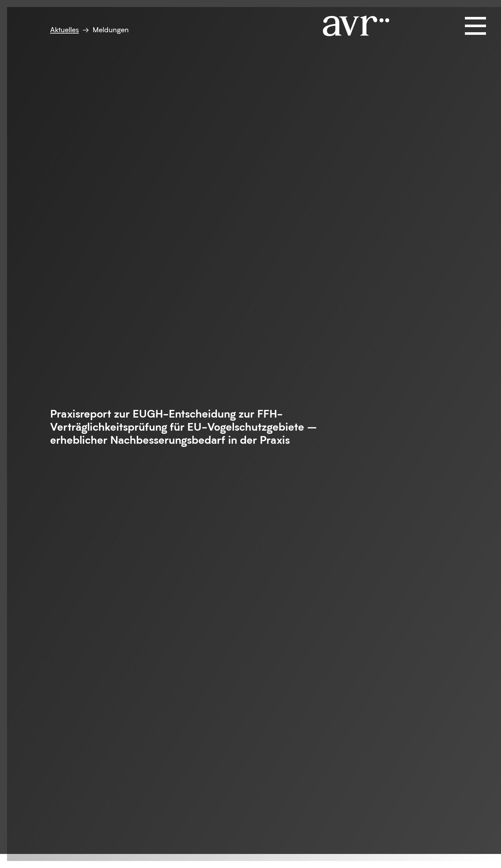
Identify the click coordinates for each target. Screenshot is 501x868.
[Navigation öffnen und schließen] (475, 26)
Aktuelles (65, 30)
